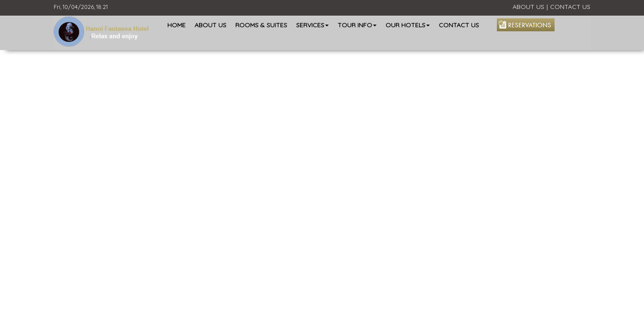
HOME (176, 25)
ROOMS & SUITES (261, 25)
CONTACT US (570, 7)
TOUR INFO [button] (357, 25)
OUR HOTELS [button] (408, 25)
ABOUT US (528, 7)
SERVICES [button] (312, 25)
